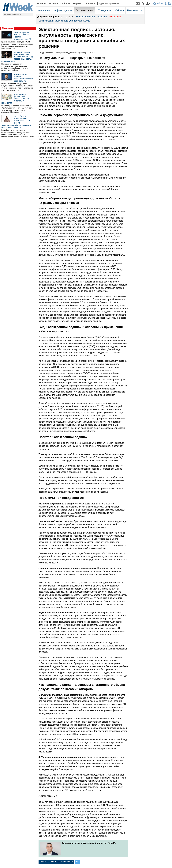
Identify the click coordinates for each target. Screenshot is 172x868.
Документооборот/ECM (13, 14)
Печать (43, 862)
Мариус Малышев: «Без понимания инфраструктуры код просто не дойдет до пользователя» (17, 57)
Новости (42, 4)
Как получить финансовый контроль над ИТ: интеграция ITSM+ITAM (16, 99)
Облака (120, 10)
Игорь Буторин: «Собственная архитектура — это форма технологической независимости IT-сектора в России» (16, 122)
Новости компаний (85, 17)
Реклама (90, 4)
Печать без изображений (61, 862)
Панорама (7, 28)
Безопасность (135, 10)
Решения (102, 17)
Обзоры (53, 4)
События (65, 4)
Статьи (69, 17)
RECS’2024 (115, 17)
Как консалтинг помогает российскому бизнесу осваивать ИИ (24, 78)
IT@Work (78, 4)
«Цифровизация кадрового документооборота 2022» (64, 21)
